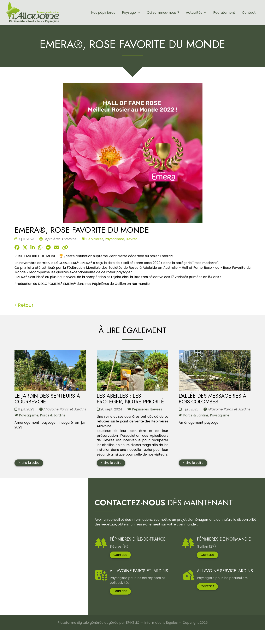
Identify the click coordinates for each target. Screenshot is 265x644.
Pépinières (95, 239)
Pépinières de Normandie (214, 548)
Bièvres (132, 239)
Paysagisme (114, 239)
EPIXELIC (133, 637)
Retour (24, 305)
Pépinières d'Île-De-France (134, 543)
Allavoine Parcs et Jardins (135, 586)
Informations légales (161, 637)
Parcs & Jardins (53, 415)
